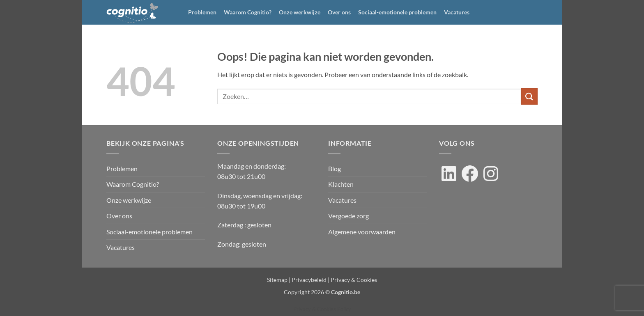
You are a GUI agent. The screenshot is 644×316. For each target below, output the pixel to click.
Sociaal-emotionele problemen (397, 12)
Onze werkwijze (300, 12)
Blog (335, 168)
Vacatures (457, 12)
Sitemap (277, 280)
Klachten (341, 184)
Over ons (339, 12)
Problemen (202, 12)
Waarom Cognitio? (248, 12)
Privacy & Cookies (354, 280)
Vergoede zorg (348, 216)
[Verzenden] (529, 96)
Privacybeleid (309, 280)
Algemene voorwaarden (362, 232)
